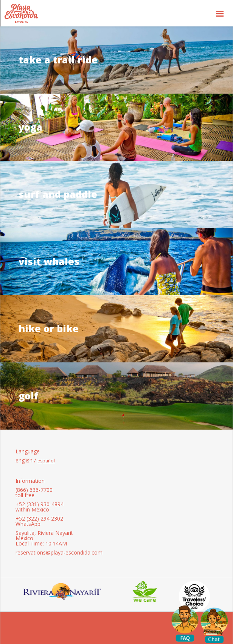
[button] (220, 13)
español (46, 461)
